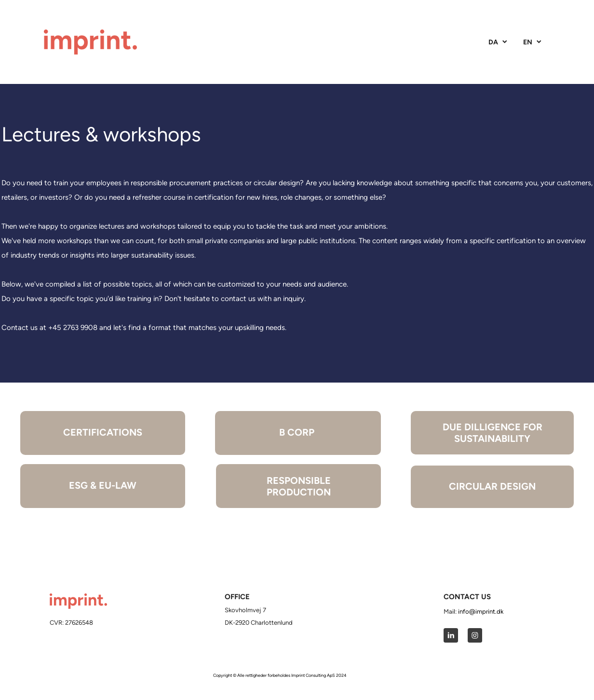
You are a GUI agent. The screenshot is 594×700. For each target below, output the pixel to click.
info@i (467, 611)
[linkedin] (451, 635)
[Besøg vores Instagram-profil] (475, 635)
